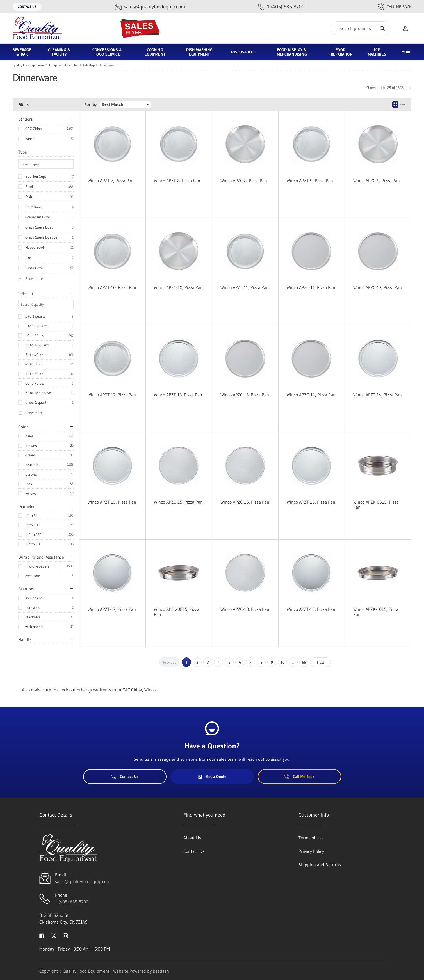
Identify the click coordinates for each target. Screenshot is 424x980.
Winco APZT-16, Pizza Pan (311, 502)
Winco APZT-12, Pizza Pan (112, 395)
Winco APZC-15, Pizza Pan (178, 502)
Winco (30, 139)
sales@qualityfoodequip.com (83, 881)
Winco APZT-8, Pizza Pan (177, 181)
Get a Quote (212, 776)
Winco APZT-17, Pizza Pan (112, 609)
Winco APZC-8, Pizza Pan (244, 181)
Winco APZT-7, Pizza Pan (111, 181)
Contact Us (27, 7)
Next (321, 662)
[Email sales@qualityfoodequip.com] (150, 7)
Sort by (91, 105)
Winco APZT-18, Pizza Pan (311, 609)
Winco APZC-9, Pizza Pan (377, 181)
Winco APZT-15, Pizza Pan (112, 502)
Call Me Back (395, 7)
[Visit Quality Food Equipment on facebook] (42, 935)
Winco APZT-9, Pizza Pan (310, 181)
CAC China (34, 129)
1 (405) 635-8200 (72, 902)
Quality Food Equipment (29, 65)
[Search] (361, 28)
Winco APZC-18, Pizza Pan (245, 609)
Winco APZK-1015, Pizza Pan (376, 612)
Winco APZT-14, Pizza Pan (378, 395)
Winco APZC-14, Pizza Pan (311, 395)
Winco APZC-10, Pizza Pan (178, 287)
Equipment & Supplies (64, 65)
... (293, 662)
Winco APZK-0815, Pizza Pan (177, 612)
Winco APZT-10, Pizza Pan (112, 287)
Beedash (161, 971)
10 (283, 662)
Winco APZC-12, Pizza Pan (378, 287)
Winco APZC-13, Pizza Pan (245, 395)
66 (304, 662)
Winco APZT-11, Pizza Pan (245, 287)
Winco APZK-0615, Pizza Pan (376, 504)
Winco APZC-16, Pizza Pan (245, 502)
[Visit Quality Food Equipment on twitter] (54, 935)
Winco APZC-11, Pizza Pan (311, 287)
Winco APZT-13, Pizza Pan (178, 395)
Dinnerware (106, 65)
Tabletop (89, 65)
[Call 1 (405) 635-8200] (281, 7)
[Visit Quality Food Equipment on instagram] (65, 935)
